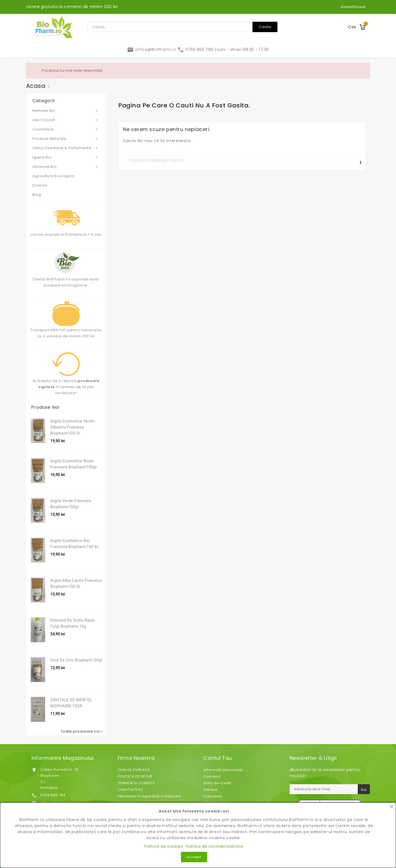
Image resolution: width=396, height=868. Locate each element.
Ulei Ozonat (66, 120)
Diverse (40, 185)
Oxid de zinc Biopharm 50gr (76, 660)
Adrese (211, 790)
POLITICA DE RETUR (135, 776)
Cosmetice (66, 129)
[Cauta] (242, 160)
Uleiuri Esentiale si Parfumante (66, 148)
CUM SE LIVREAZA (134, 770)
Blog (37, 195)
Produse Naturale (66, 138)
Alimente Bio (66, 166)
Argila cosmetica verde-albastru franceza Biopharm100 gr (73, 427)
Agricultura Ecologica (53, 176)
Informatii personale (223, 770)
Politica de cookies (164, 846)
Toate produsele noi (82, 731)
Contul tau (218, 758)
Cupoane (213, 796)
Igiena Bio (66, 157)
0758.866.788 (196, 49)
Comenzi (212, 776)
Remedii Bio (66, 110)
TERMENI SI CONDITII (136, 783)
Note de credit (217, 783)
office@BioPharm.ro (152, 49)
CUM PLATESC (131, 790)
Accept (194, 857)
